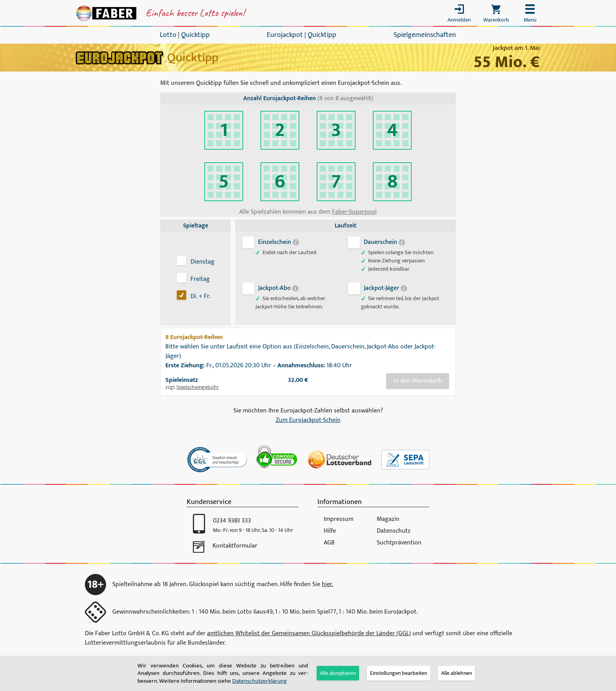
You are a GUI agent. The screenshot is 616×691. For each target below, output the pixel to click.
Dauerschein (384, 242)
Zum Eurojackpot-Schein (308, 420)
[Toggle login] (459, 15)
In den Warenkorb (418, 381)
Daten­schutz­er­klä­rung (259, 681)
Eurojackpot (285, 35)
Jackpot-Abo (278, 288)
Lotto (168, 35)
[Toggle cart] (496, 15)
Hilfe (330, 531)
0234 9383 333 (232, 521)
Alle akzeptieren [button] (338, 673)
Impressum (339, 519)
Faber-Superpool (354, 212)
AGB (329, 543)
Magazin (388, 519)
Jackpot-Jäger (385, 288)
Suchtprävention (399, 543)
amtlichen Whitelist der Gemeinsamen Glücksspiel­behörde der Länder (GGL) (309, 633)
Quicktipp (195, 35)
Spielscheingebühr (198, 387)
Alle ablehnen (456, 673)
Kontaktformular (235, 546)
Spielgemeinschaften (425, 35)
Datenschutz (394, 531)
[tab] (399, 673)
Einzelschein (278, 242)
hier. (327, 584)
